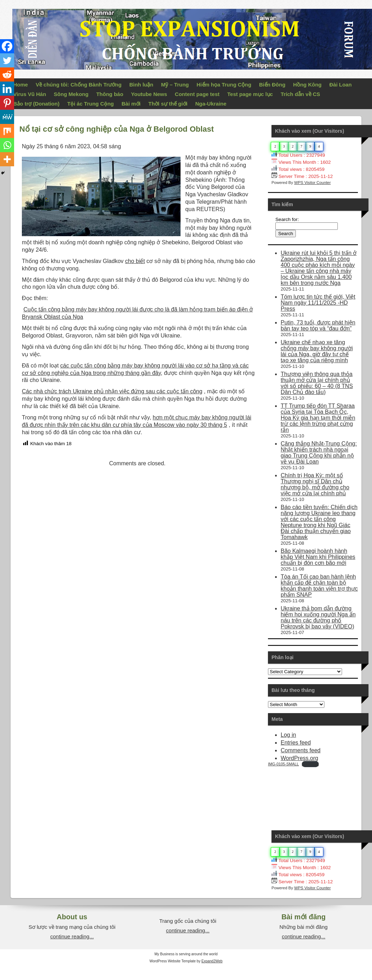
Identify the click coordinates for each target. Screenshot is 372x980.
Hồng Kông (307, 85)
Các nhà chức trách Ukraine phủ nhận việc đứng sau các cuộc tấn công (112, 391)
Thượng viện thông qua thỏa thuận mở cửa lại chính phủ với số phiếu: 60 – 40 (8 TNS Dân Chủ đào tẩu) (317, 383)
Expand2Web (212, 961)
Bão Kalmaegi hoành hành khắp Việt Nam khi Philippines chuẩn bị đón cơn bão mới (318, 557)
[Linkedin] (7, 89)
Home (21, 85)
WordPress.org (299, 758)
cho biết (135, 261)
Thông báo (110, 94)
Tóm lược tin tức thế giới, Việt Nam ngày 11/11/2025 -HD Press (318, 303)
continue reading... (72, 936)
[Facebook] (7, 46)
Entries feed (296, 743)
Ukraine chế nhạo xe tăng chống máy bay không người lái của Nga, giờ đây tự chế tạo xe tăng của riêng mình (317, 351)
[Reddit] (7, 74)
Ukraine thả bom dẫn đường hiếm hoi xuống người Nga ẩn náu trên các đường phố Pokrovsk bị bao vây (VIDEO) (318, 617)
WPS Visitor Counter (312, 183)
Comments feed (301, 750)
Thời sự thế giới (168, 104)
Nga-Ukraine (211, 104)
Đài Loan (340, 85)
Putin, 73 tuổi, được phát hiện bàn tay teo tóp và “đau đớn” (318, 325)
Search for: (287, 219)
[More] (7, 159)
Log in (288, 735)
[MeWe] (7, 117)
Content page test (197, 94)
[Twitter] (7, 60)
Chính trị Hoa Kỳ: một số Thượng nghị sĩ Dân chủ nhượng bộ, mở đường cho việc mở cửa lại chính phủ (315, 484)
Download (310, 764)
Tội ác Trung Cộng (91, 104)
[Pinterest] (7, 103)
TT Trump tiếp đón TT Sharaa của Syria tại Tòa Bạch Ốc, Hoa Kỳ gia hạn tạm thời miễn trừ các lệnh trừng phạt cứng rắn (318, 418)
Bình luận (141, 85)
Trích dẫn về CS (300, 94)
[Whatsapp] (7, 145)
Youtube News (149, 94)
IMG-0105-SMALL (283, 764)
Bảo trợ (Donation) (36, 104)
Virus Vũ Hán (30, 94)
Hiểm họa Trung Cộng (224, 85)
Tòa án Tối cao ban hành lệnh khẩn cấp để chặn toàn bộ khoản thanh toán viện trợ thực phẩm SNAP (319, 586)
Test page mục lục (250, 94)
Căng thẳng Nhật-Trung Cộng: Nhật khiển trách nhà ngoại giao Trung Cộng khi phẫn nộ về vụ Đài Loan (319, 453)
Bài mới (131, 104)
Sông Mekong (71, 94)
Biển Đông (272, 85)
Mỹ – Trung (175, 85)
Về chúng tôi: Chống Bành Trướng (78, 85)
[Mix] (7, 131)
